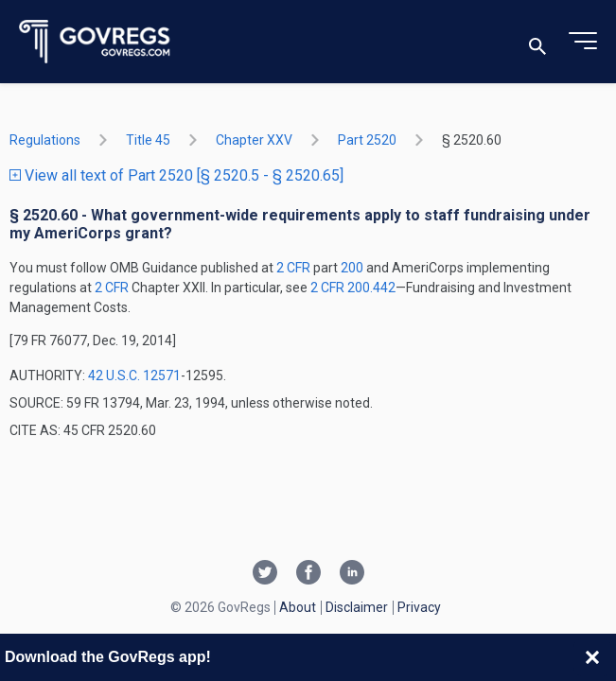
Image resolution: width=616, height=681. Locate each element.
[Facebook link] (308, 574)
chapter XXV (254, 140)
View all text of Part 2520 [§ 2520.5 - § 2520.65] (176, 175)
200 (352, 268)
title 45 (148, 140)
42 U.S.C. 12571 (134, 375)
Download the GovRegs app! (108, 657)
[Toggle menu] (583, 42)
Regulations (45, 140)
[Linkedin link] (352, 574)
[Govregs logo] (95, 42)
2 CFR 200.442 (353, 288)
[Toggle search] (537, 42)
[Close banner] (592, 657)
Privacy (419, 607)
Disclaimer (357, 607)
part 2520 (367, 140)
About (298, 607)
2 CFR (295, 268)
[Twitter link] (265, 574)
